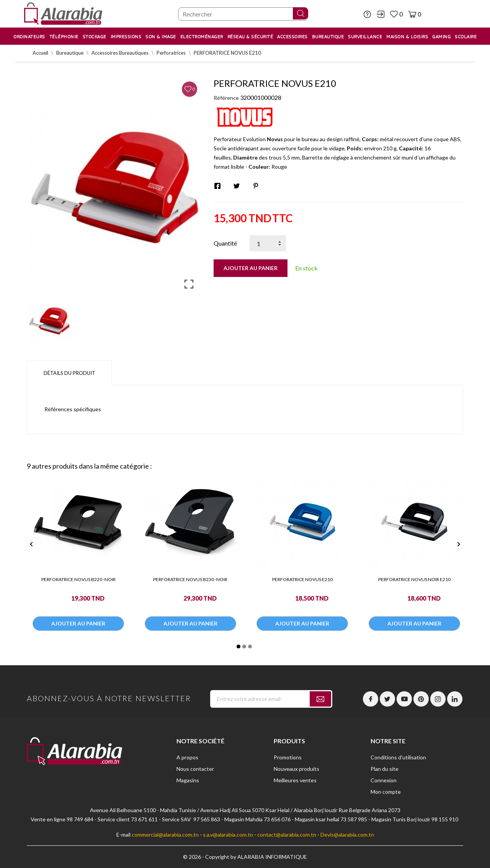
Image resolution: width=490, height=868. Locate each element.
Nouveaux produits (296, 769)
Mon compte (386, 792)
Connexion (384, 780)
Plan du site (385, 769)
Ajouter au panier (251, 268)
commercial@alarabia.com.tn (165, 835)
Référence (226, 98)
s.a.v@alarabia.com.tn (228, 835)
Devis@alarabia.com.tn (347, 835)
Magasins (188, 780)
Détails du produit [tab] (69, 373)
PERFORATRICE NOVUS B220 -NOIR (78, 579)
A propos (187, 757)
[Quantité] (268, 243)
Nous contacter (195, 769)
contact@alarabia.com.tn (287, 835)
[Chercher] (243, 14)
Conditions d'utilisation (398, 757)
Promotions (288, 757)
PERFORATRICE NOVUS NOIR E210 (414, 579)
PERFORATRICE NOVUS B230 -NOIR (190, 579)
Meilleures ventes (295, 780)
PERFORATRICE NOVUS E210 (302, 579)
